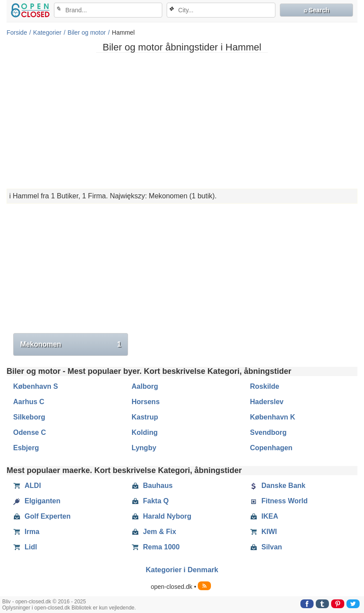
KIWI (264, 532)
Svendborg (268, 432)
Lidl (25, 547)
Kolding (145, 432)
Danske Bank (278, 486)
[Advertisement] (182, 121)
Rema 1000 (156, 547)
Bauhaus (152, 486)
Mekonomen (71, 344)
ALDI (27, 486)
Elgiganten (37, 501)
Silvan (266, 547)
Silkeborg (29, 417)
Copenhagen (271, 448)
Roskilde (265, 386)
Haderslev (267, 402)
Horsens (146, 402)
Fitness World (279, 501)
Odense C (30, 432)
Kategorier (48, 32)
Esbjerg (26, 448)
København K (273, 417)
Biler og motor (87, 32)
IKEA (264, 516)
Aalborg (145, 386)
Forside (17, 32)
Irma (26, 532)
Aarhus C (29, 402)
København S (36, 386)
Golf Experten (42, 516)
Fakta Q (150, 501)
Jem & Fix (154, 532)
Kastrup (145, 417)
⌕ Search (316, 10)
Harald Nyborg (161, 516)
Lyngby (144, 448)
